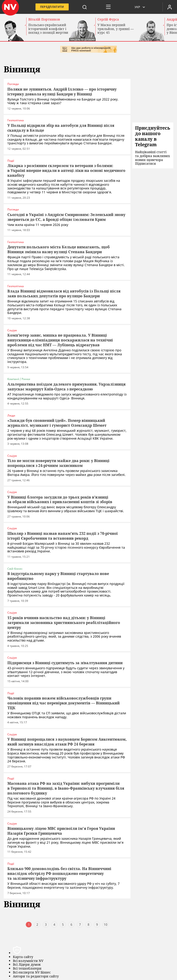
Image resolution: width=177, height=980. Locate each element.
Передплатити (52, 7)
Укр (137, 7)
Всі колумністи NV (28, 959)
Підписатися (145, 164)
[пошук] (85, 7)
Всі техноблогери (27, 967)
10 (106, 923)
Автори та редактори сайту (36, 975)
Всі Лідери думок (27, 963)
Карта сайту (23, 955)
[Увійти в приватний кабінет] (170, 7)
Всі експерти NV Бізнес (32, 971)
